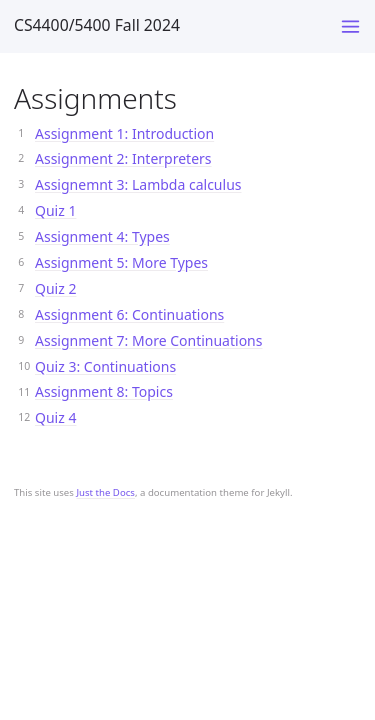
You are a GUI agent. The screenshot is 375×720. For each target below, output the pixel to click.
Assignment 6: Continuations (129, 314)
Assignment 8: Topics (104, 391)
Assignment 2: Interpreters (123, 158)
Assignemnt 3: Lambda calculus (138, 184)
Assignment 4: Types (102, 236)
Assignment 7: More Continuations (148, 340)
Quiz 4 (55, 417)
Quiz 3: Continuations (105, 366)
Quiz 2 (55, 288)
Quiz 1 (55, 210)
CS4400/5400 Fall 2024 (97, 25)
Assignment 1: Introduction (124, 133)
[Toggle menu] (350, 26)
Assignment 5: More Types (121, 262)
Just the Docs (105, 492)
